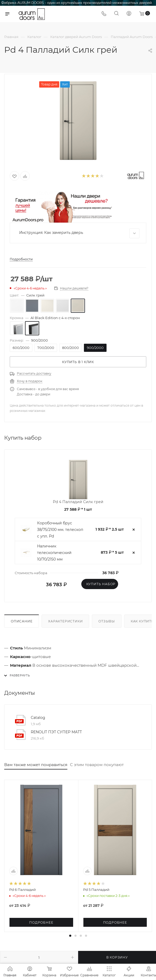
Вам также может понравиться (36, 765)
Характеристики (65, 621)
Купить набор (101, 584)
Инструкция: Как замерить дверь (79, 233)
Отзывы (107, 621)
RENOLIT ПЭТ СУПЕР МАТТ (56, 732)
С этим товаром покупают (97, 765)
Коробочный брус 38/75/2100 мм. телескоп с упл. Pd (60, 530)
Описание (22, 621)
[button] (70, 936)
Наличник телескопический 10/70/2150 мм (54, 553)
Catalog (38, 718)
